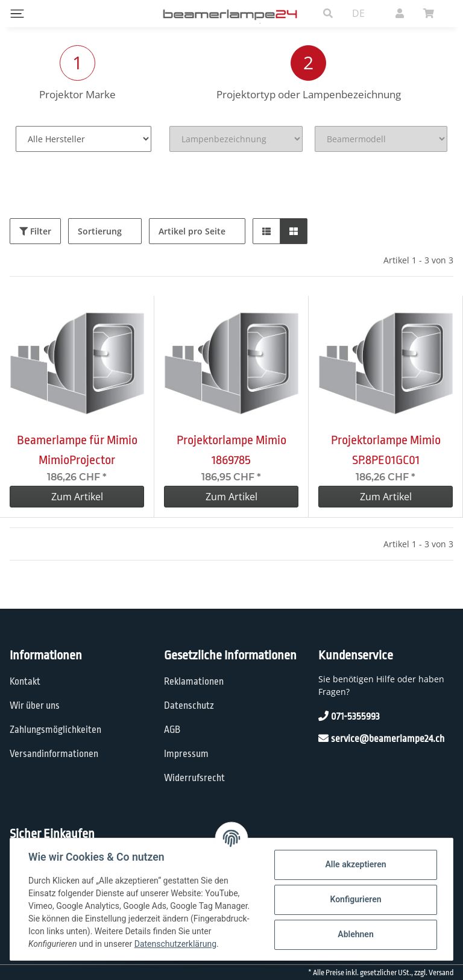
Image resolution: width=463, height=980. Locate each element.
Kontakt (25, 682)
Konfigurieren (354, 899)
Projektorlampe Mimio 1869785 (231, 450)
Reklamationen (194, 682)
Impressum (186, 754)
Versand (441, 973)
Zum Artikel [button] (77, 497)
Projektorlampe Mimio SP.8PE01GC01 (386, 450)
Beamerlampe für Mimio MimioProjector (77, 450)
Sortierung (100, 231)
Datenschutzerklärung (177, 944)
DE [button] (358, 13)
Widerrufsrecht (194, 778)
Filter (35, 231)
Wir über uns (35, 706)
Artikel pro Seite (192, 231)
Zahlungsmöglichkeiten (55, 730)
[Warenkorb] (433, 13)
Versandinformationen (54, 754)
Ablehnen (354, 934)
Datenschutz (189, 706)
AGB (172, 730)
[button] (328, 13)
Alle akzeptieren (354, 864)
